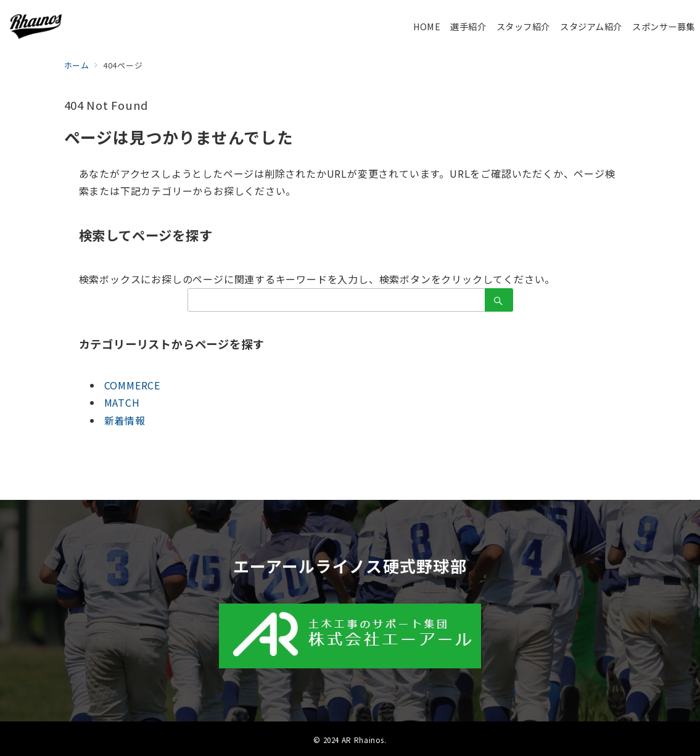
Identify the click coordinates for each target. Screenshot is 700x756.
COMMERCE (132, 385)
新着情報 (125, 420)
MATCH (122, 402)
